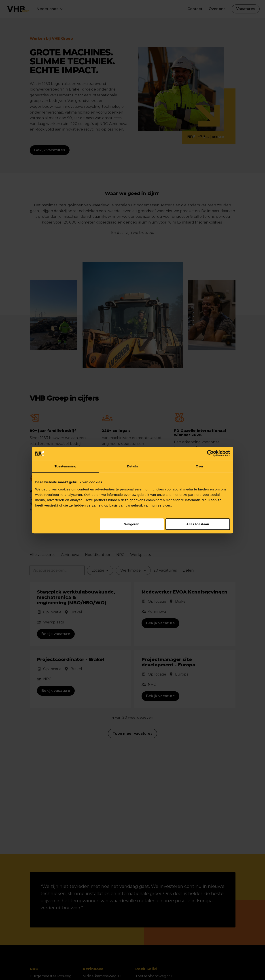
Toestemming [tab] (66, 466)
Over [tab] (200, 466)
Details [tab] (133, 466)
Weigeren (132, 524)
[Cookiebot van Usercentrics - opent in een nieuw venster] (210, 453)
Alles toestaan (198, 524)
